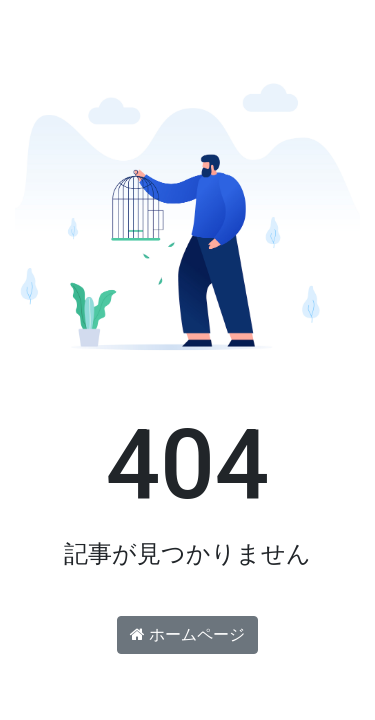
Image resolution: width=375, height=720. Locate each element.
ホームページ (187, 634)
